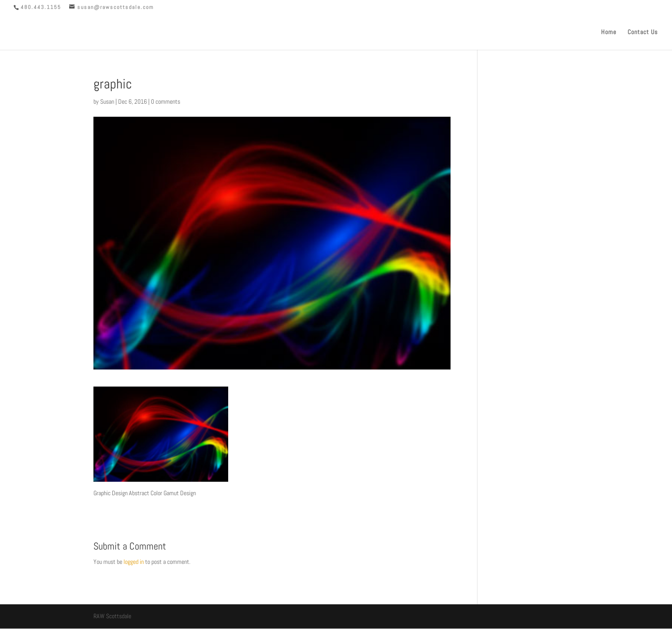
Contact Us (643, 32)
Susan (107, 101)
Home (609, 32)
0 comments (166, 101)
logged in (134, 562)
